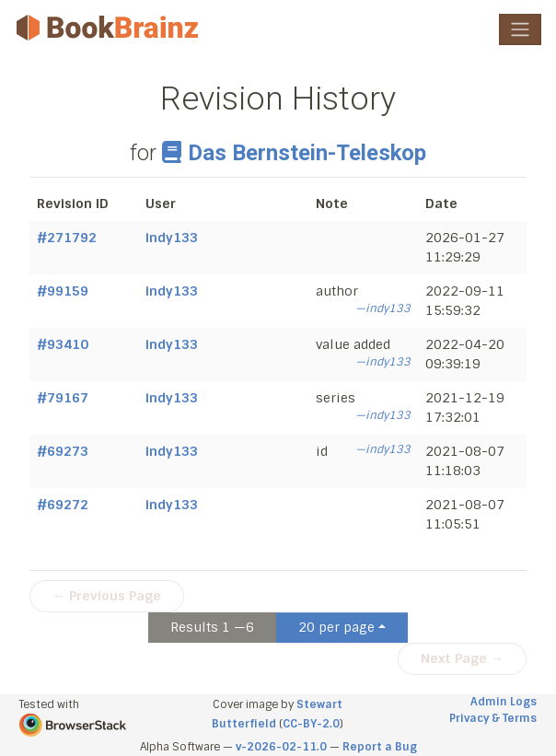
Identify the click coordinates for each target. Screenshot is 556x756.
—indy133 (383, 308)
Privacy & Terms (493, 718)
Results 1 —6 (212, 627)
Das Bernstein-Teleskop (294, 153)
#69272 (63, 505)
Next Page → (462, 658)
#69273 (63, 451)
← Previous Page (107, 596)
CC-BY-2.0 (311, 724)
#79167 (63, 398)
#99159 (63, 291)
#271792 (67, 238)
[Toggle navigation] (520, 29)
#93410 (63, 344)
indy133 (172, 238)
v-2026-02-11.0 (281, 747)
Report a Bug (380, 747)
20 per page (336, 627)
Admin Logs (504, 702)
